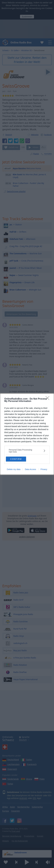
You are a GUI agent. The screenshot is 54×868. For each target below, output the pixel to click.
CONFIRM (16, 459)
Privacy (44, 469)
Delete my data (14, 469)
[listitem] (27, 451)
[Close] (48, 399)
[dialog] (27, 434)
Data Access (31, 469)
